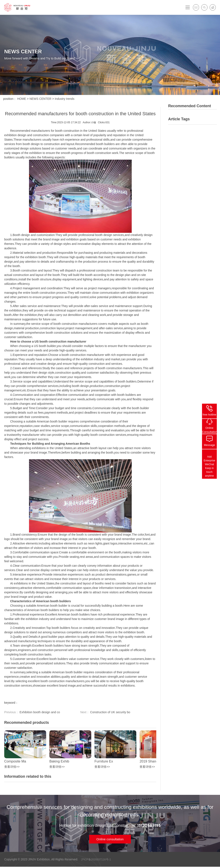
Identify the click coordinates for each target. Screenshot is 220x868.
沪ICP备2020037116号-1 (96, 860)
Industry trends (65, 99)
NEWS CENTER (40, 99)
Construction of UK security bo (110, 712)
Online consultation (110, 840)
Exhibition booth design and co (39, 712)
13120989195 (149, 825)
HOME (22, 99)
